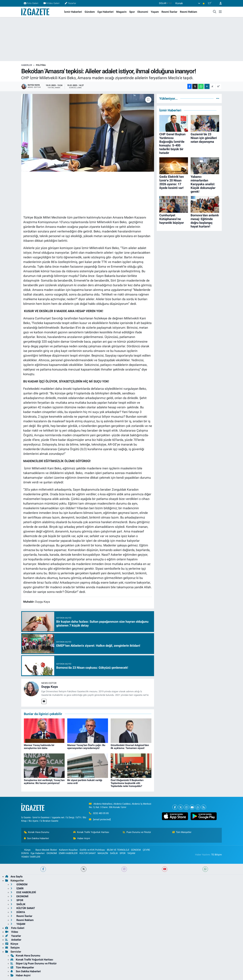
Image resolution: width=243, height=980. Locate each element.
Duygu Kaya (50, 687)
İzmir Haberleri (73, 12)
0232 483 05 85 (101, 813)
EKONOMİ (52, 853)
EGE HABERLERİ (23, 892)
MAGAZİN (103, 853)
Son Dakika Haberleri (36, 838)
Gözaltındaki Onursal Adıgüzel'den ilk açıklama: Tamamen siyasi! (130, 747)
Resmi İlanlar (169, 12)
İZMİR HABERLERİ (68, 853)
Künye (26, 850)
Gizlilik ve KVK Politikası (92, 850)
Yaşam (155, 12)
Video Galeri (52, 3)
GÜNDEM (136, 850)
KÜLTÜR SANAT (88, 853)
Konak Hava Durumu (37, 832)
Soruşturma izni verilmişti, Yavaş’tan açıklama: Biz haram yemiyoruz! (44, 782)
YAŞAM (131, 853)
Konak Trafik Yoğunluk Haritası (91, 832)
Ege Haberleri (106, 12)
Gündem (90, 12)
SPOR (123, 853)
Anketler (13, 940)
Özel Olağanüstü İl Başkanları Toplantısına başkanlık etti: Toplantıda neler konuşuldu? (127, 783)
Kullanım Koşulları (68, 850)
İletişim (12, 948)
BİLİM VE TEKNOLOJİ (118, 850)
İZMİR (17, 888)
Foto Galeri (31, 3)
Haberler (27, 65)
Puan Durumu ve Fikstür (137, 832)
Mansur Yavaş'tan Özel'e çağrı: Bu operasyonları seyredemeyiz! (86, 747)
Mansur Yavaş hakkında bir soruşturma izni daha (39, 747)
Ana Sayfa (14, 876)
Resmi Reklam (189, 12)
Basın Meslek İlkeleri (46, 850)
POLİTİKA (41, 65)
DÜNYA (25, 853)
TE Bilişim (216, 855)
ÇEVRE (146, 850)
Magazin (121, 12)
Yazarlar (70, 3)
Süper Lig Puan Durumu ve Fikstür (34, 963)
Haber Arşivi (82, 838)
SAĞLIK (114, 853)
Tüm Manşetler (182, 832)
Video (12, 932)
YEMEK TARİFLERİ (31, 857)
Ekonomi (143, 12)
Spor (132, 12)
